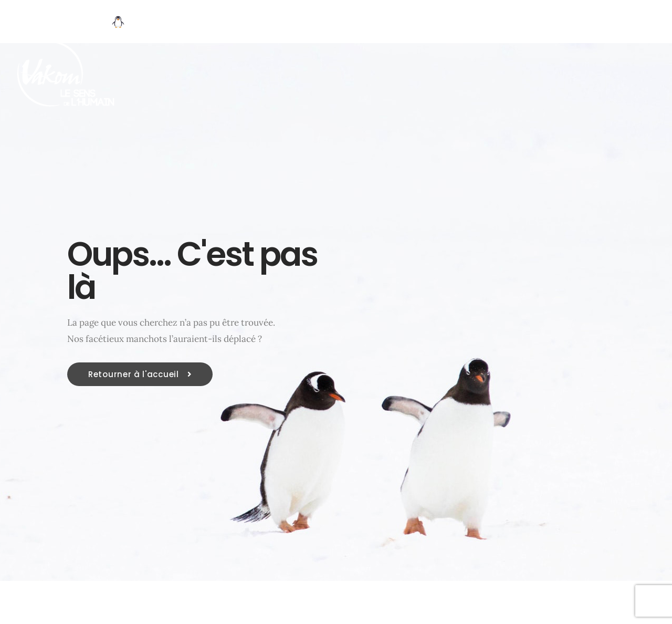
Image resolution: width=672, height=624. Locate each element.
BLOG (586, 23)
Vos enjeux (268, 23)
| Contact (643, 23)
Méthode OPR (435, 23)
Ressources (520, 23)
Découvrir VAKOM (175, 23)
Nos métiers (348, 23)
